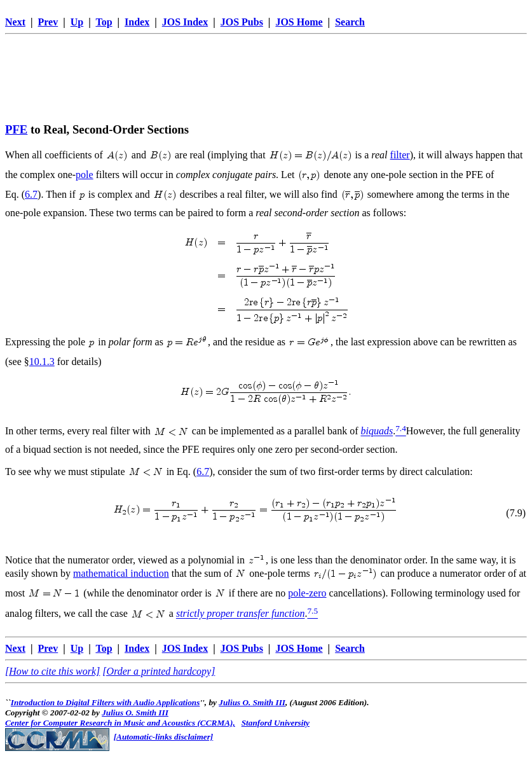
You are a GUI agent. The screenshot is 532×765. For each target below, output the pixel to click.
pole (85, 175)
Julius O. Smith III (252, 702)
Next (15, 22)
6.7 (31, 194)
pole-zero (307, 593)
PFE (16, 129)
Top (104, 22)
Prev (48, 22)
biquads (377, 431)
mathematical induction (121, 573)
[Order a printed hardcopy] (159, 671)
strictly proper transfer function (241, 614)
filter (400, 155)
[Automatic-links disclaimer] (164, 737)
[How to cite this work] (52, 671)
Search (350, 22)
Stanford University (276, 723)
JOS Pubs (242, 22)
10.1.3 (42, 362)
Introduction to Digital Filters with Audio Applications (106, 702)
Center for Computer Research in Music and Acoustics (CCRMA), (120, 723)
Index (137, 22)
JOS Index (185, 22)
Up (77, 22)
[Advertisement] (266, 68)
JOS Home (299, 22)
